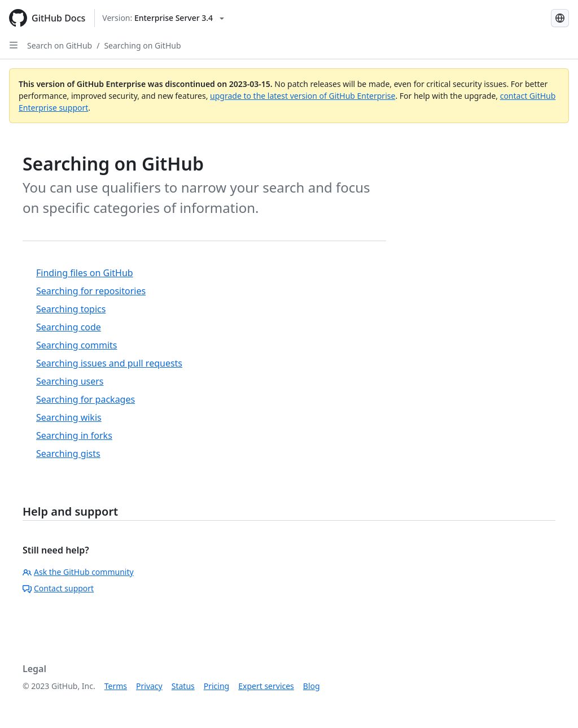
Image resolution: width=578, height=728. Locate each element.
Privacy (149, 686)
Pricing (216, 686)
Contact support (58, 588)
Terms (116, 686)
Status (183, 686)
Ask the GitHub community (78, 572)
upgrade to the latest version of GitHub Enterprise (303, 96)
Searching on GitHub (142, 45)
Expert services (266, 686)
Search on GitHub (60, 45)
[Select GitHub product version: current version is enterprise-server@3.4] (163, 18)
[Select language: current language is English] (560, 18)
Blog (312, 686)
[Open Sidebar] (14, 45)
